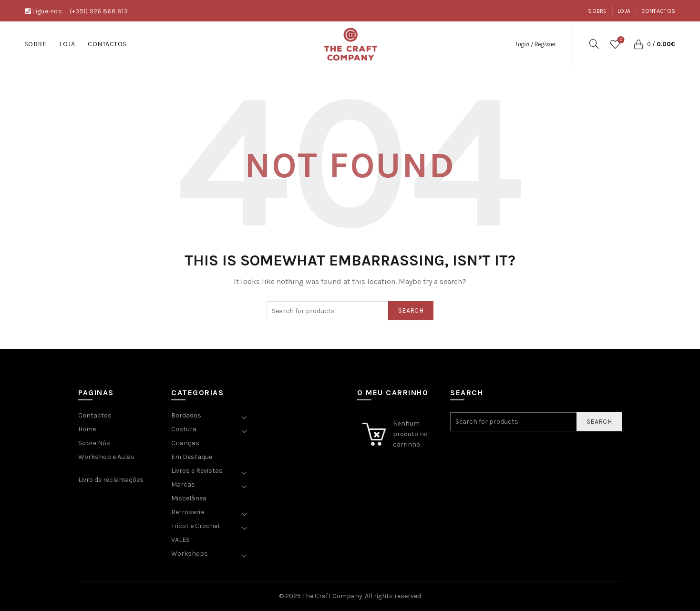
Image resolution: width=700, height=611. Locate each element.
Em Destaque (192, 457)
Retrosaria (188, 512)
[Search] (594, 44)
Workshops (190, 554)
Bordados (186, 415)
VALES (180, 540)
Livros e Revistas (197, 471)
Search (411, 311)
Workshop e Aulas (106, 457)
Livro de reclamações (111, 480)
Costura (184, 429)
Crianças (185, 443)
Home (87, 429)
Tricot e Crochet (196, 526)
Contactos (659, 11)
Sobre (597, 11)
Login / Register (535, 44)
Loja (624, 11)
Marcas (183, 484)
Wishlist (620, 40)
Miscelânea (189, 498)
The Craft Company (332, 596)
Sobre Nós (94, 443)
